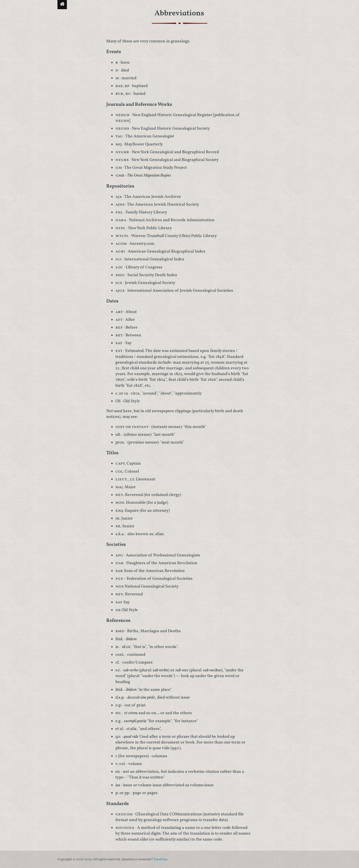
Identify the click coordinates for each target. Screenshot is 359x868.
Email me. (161, 859)
